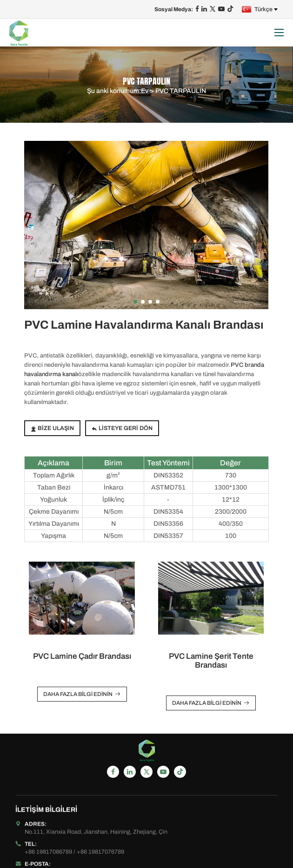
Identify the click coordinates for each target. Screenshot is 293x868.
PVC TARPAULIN (181, 91)
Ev (145, 91)
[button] (135, 302)
